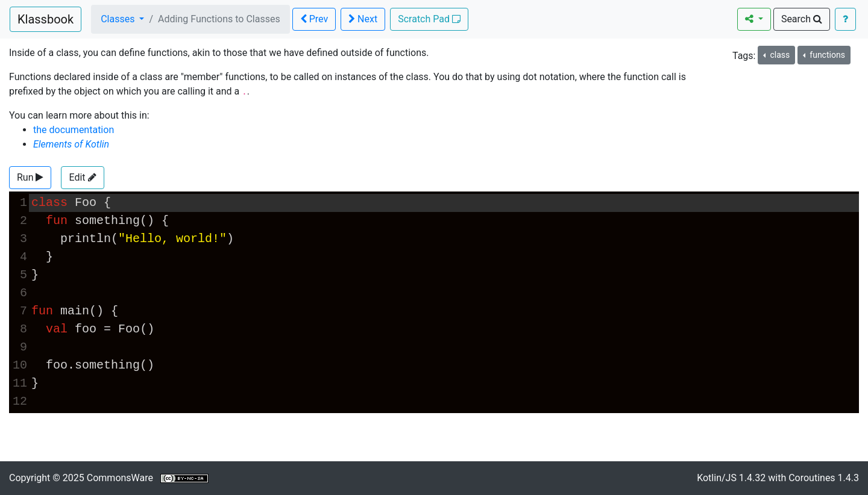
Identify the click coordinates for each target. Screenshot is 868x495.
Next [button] (363, 19)
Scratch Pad (429, 19)
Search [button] (802, 19)
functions (826, 55)
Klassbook (46, 19)
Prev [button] (314, 19)
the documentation (74, 130)
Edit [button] (82, 177)
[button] (30, 178)
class (779, 55)
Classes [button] (119, 19)
